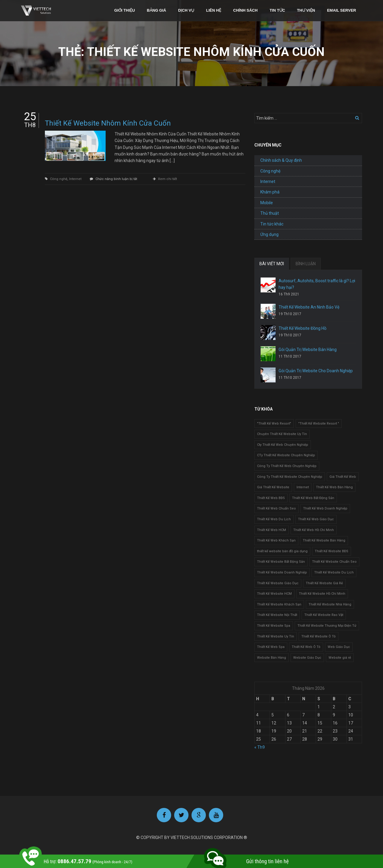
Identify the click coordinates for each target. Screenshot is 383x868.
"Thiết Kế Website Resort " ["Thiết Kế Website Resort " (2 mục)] (319, 424)
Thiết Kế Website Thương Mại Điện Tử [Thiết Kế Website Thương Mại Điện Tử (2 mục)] (327, 626)
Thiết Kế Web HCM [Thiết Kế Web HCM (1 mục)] (272, 530)
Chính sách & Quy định (281, 160)
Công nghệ (59, 179)
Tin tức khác (272, 224)
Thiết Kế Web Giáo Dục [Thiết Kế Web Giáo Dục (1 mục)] (316, 519)
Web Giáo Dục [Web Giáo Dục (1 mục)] (339, 647)
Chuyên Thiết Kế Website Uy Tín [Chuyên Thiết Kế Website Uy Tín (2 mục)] (282, 434)
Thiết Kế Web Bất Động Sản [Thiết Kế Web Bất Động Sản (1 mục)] (313, 498)
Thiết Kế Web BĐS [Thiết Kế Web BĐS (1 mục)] (271, 498)
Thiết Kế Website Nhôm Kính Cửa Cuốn (108, 123)
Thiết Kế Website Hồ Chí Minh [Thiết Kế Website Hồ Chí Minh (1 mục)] (322, 594)
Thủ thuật (270, 213)
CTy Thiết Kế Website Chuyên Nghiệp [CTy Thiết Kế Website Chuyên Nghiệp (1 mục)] (286, 455)
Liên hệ (214, 10)
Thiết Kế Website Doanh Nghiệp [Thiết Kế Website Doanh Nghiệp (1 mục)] (282, 572)
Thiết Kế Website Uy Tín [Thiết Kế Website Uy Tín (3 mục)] (276, 636)
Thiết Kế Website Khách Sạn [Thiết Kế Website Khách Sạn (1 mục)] (279, 604)
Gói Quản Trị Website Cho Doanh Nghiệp (316, 371)
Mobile (267, 203)
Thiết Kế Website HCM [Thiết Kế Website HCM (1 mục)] (274, 594)
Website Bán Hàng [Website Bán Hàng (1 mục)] (272, 658)
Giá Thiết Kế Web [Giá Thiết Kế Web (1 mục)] (343, 477)
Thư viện (306, 10)
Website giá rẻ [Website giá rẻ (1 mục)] (340, 658)
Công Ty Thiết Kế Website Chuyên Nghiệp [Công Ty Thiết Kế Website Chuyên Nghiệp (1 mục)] (290, 477)
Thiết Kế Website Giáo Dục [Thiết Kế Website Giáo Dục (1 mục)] (278, 583)
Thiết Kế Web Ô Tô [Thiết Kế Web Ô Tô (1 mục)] (306, 647)
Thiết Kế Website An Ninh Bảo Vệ (309, 307)
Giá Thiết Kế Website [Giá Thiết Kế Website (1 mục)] (273, 487)
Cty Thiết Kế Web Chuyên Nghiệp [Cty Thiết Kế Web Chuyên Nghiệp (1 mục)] (283, 445)
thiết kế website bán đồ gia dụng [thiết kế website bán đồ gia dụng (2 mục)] (282, 551)
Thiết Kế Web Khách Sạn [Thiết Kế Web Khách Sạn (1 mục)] (276, 540)
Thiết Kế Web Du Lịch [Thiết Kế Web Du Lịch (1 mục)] (274, 519)
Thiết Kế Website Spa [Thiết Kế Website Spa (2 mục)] (274, 626)
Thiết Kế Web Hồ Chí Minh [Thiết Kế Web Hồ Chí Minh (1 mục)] (314, 530)
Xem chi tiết (167, 179)
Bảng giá (156, 10)
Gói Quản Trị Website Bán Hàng (308, 350)
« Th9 (260, 747)
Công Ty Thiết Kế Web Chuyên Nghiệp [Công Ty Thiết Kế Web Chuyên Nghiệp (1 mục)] (287, 466)
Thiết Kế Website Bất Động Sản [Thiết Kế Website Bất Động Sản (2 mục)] (281, 562)
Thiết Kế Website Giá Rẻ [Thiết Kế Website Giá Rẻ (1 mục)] (324, 583)
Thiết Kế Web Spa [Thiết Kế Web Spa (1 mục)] (271, 647)
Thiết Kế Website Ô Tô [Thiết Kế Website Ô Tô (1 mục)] (319, 636)
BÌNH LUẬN (306, 264)
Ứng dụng (269, 234)
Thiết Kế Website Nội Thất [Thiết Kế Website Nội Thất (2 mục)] (277, 615)
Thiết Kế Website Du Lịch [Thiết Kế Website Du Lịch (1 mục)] (334, 572)
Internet (75, 179)
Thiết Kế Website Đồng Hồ (303, 328)
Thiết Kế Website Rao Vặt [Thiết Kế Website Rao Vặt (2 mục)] (324, 615)
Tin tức (277, 10)
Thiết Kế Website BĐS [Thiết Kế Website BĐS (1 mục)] (332, 551)
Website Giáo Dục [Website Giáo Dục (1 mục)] (307, 658)
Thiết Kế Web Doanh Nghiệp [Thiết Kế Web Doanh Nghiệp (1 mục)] (325, 508)
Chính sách (245, 10)
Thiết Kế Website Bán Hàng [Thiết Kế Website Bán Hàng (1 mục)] (324, 540)
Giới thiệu (125, 10)
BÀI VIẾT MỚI (272, 264)
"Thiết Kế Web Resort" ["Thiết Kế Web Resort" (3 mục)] (274, 424)
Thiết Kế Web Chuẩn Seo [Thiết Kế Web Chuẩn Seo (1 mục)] (276, 508)
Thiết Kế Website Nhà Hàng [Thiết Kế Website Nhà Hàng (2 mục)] (330, 604)
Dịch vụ (186, 10)
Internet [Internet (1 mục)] (303, 487)
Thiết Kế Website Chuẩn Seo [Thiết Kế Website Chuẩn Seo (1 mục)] (334, 562)
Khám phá (270, 192)
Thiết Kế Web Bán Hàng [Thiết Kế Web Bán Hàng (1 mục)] (334, 487)
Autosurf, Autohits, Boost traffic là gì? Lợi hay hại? (317, 284)
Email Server (342, 10)
